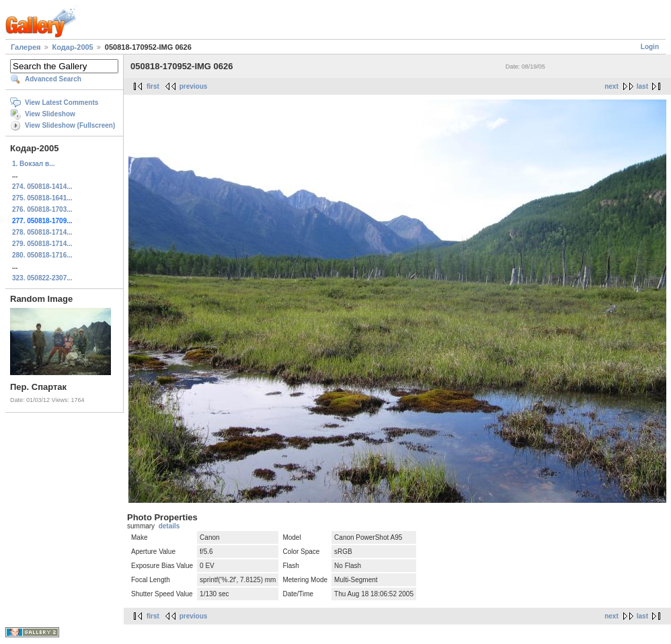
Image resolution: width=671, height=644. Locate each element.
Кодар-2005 (73, 47)
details (169, 526)
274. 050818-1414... (42, 187)
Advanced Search (53, 79)
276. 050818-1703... (42, 209)
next (611, 86)
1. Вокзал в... (33, 164)
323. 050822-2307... (42, 278)
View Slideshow (50, 114)
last (642, 86)
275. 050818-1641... (42, 198)
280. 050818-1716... (42, 255)
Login (650, 47)
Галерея (26, 47)
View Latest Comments (62, 103)
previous (194, 86)
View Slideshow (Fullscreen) (70, 125)
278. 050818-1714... (42, 232)
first (153, 86)
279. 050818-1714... (42, 244)
